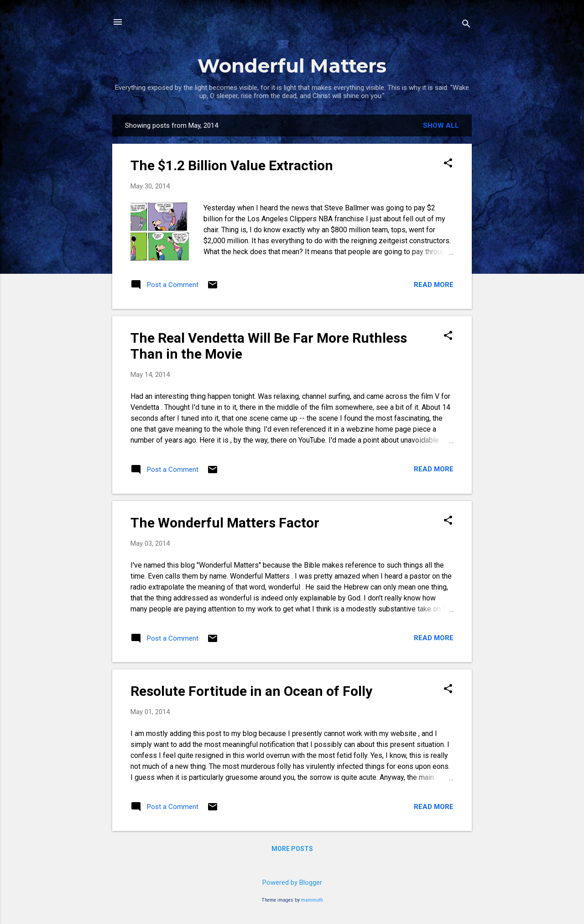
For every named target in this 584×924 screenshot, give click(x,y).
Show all (441, 125)
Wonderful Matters (292, 66)
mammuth (312, 900)
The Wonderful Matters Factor (225, 523)
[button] (448, 164)
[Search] (466, 25)
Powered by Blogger (292, 882)
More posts (292, 849)
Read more (434, 285)
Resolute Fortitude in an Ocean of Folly (251, 691)
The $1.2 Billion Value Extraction (232, 165)
